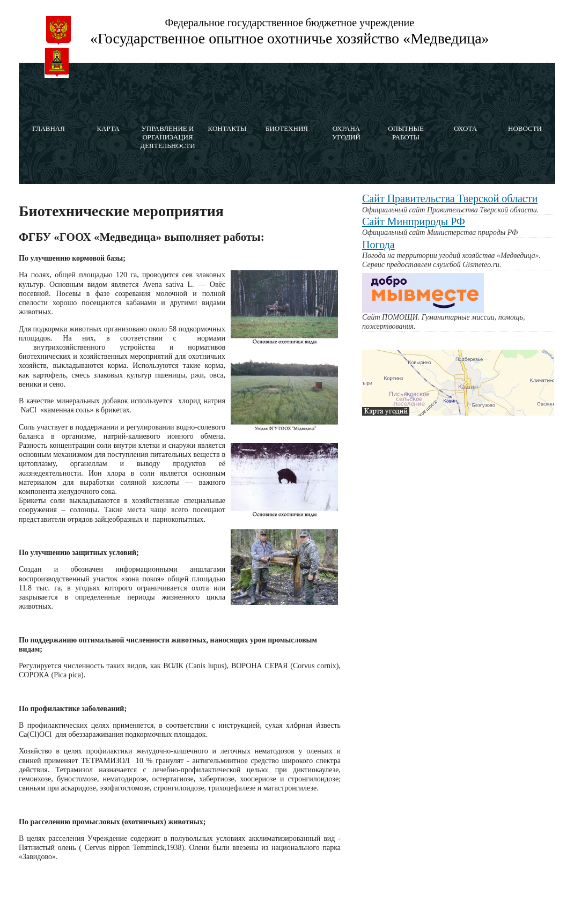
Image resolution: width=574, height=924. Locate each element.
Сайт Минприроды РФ (414, 221)
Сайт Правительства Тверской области (450, 198)
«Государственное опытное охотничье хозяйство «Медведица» (290, 38)
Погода (378, 245)
